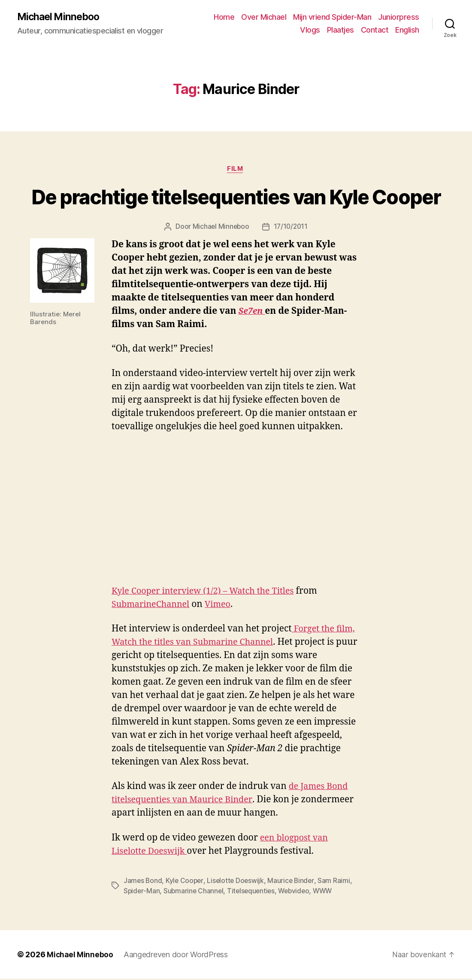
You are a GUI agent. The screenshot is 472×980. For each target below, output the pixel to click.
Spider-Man (142, 892)
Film (236, 170)
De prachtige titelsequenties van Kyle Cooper (236, 199)
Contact (375, 30)
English (407, 30)
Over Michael (264, 17)
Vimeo (224, 606)
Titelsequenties (253, 892)
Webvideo (298, 892)
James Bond (143, 882)
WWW (328, 892)
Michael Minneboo (60, 17)
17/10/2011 (291, 228)
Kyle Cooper (186, 882)
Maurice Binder (294, 882)
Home (224, 17)
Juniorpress (399, 17)
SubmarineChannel (153, 606)
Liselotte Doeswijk (238, 882)
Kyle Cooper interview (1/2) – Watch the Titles (208, 593)
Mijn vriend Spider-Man (332, 17)
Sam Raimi (338, 882)
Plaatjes (340, 30)
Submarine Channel (194, 892)
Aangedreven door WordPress (177, 956)
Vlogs (310, 30)
